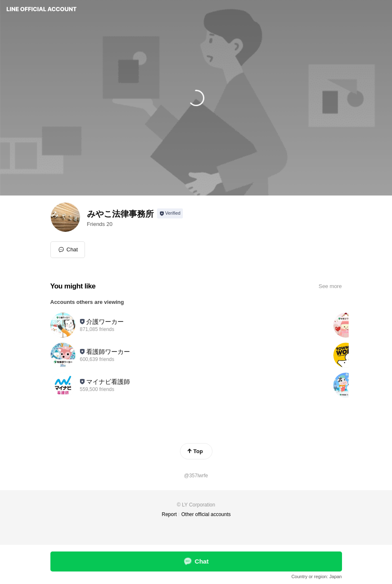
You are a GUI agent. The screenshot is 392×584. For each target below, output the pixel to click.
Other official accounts (206, 514)
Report (169, 514)
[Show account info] (170, 213)
